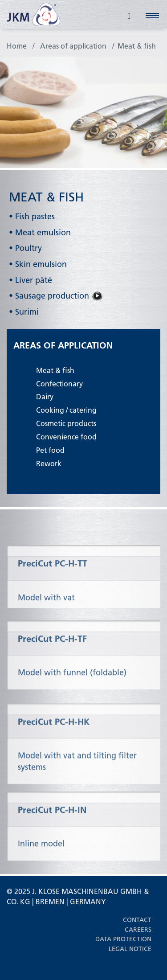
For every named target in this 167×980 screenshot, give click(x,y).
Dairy (45, 396)
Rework (49, 463)
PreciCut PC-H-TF (52, 651)
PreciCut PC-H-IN (52, 822)
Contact (137, 920)
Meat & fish (137, 46)
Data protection (123, 939)
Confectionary (59, 383)
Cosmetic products (66, 423)
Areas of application (73, 46)
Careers (138, 930)
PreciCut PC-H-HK (54, 736)
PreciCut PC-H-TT (53, 574)
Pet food (50, 450)
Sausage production (52, 296)
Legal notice (130, 949)
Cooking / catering (66, 410)
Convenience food (66, 437)
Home (17, 46)
